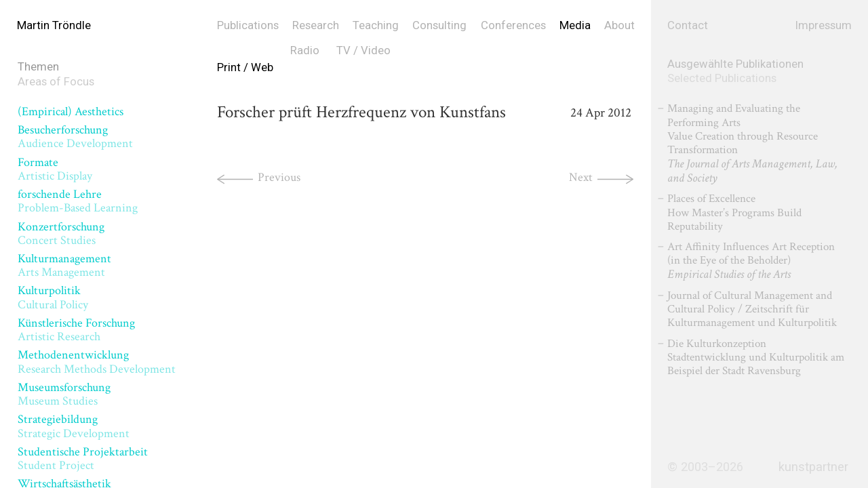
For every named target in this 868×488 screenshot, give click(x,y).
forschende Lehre (78, 201)
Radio (305, 50)
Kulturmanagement (64, 265)
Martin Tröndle (54, 25)
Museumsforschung (64, 394)
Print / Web (245, 67)
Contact (688, 25)
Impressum (824, 25)
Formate (55, 169)
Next (581, 177)
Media (575, 25)
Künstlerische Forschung (76, 330)
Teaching (376, 25)
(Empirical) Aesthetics (71, 111)
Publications (248, 25)
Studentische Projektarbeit (83, 459)
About (619, 25)
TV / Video (363, 50)
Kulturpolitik (53, 297)
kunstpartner (813, 467)
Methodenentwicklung (97, 362)
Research (316, 25)
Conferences (513, 25)
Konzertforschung (61, 233)
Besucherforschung (75, 137)
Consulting (439, 25)
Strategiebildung (74, 426)
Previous (279, 177)
